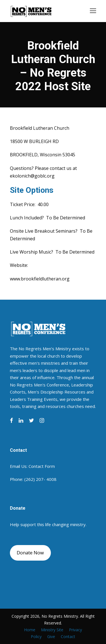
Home (30, 630)
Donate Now (30, 553)
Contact (68, 637)
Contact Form (42, 466)
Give (51, 637)
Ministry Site (52, 630)
